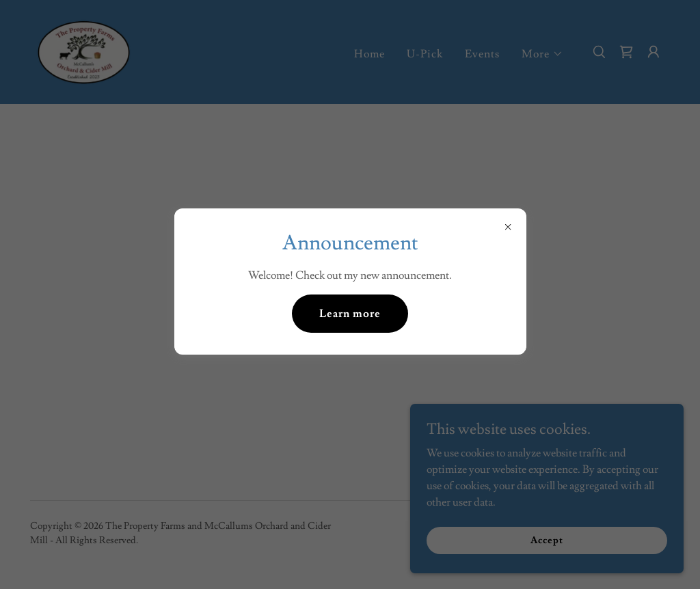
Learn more (350, 314)
